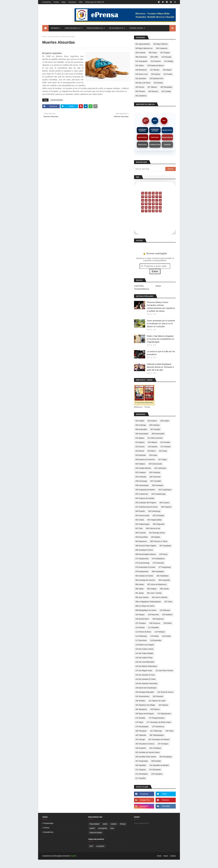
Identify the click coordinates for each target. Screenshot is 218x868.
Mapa (64, 2)
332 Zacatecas (141, 96)
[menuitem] (45, 28)
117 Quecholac (141, 640)
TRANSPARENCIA (142, 289)
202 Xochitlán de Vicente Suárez (148, 752)
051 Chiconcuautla (142, 516)
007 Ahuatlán (155, 429)
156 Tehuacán (158, 696)
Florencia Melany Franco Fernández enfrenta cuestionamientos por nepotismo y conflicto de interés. (161, 307)
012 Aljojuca (140, 442)
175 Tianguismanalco (157, 718)
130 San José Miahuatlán (145, 662)
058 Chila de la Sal (153, 528)
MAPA (155, 121)
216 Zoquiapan (157, 774)
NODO (158, 286)
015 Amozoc (140, 447)
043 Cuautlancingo (158, 494)
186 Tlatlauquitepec (157, 735)
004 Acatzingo (141, 425)
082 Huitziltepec (163, 576)
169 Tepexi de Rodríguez (145, 714)
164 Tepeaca (163, 705)
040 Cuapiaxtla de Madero (145, 490)
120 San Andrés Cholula (144, 649)
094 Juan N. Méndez (160, 597)
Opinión (167, 145)
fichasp (123, 824)
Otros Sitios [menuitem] (136, 28)
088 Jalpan (140, 589)
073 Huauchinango (142, 563)
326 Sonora (140, 87)
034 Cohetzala (141, 477)
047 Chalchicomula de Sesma (146, 507)
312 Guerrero (156, 61)
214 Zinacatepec (142, 774)
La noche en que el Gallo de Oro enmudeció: (161, 353)
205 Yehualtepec (166, 757)
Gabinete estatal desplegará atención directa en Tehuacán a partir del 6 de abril (160, 367)
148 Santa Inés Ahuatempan (146, 688)
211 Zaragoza (141, 770)
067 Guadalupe (165, 546)
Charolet (73, 856)
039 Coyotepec (158, 485)
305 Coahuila (140, 53)
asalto (105, 824)
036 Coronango (141, 481)
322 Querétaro (141, 78)
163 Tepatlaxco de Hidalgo (145, 705)
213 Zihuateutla (155, 770)
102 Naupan (140, 615)
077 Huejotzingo (165, 567)
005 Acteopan (154, 425)
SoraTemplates (57, 856)
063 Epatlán (156, 537)
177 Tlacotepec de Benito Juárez (159, 722)
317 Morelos (155, 70)
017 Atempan (166, 447)
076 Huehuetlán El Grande (145, 567)
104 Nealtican (167, 615)
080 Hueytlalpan (158, 572)
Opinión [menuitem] (55, 28)
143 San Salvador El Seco (145, 675)
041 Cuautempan (165, 490)
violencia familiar (96, 833)
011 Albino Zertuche (155, 438)
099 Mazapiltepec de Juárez (146, 610)
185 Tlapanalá (141, 735)
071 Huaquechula (142, 559)
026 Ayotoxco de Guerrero (145, 460)
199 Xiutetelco (141, 748)
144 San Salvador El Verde (145, 679)
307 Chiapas (165, 53)
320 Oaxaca (156, 74)
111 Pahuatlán (153, 628)
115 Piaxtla (154, 636)
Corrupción (155, 145)
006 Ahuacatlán (141, 429)
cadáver (114, 824)
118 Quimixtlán (156, 640)
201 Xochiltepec (155, 748)
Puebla (56, 2)
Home (159, 856)
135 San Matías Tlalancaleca (146, 666)
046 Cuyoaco (165, 503)
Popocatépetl (94, 824)
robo (112, 828)
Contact (173, 856)
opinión (92, 828)
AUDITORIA (139, 286)
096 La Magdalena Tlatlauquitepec (148, 602)
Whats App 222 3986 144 (95, 2)
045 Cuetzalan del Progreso (146, 503)
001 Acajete (140, 421)
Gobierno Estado (155, 130)
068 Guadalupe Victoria (144, 550)
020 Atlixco (152, 451)
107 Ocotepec (141, 623)
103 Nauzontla (153, 615)
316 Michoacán (141, 70)
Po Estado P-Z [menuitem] (116, 28)
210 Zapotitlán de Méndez (159, 765)
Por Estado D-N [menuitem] (95, 28)
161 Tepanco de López (157, 701)
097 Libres (168, 602)
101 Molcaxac (165, 610)
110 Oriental (140, 628)
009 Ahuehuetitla (158, 434)
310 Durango (166, 57)
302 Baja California (160, 44)
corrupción (100, 846)
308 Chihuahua (141, 57)
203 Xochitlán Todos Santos (146, 757)
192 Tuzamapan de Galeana (159, 739)
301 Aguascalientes (143, 44)
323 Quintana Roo (156, 78)
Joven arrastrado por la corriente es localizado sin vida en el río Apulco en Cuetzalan (161, 324)
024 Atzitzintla (141, 455)
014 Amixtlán (165, 442)
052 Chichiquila (158, 516)
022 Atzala (163, 451)
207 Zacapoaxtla (142, 761)
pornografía (103, 828)
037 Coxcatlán (156, 481)
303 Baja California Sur (144, 48)
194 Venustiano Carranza (145, 744)
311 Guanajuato (141, 61)
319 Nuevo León (142, 74)
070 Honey (163, 554)
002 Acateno (152, 421)
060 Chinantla (141, 533)
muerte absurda (54, 37)
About (166, 856)
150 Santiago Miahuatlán (145, 692)
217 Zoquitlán (140, 778)
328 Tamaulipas (166, 87)
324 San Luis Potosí (143, 83)
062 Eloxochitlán (142, 537)
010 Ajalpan (140, 438)
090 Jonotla (164, 589)
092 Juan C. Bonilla (154, 593)
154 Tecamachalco (142, 696)
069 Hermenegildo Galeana (146, 554)
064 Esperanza (141, 541)
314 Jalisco (140, 66)
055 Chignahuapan (142, 524)
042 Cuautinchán (142, 494)
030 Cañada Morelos (143, 468)
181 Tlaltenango (156, 731)
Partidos (155, 137)
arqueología (48, 823)
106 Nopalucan (158, 619)
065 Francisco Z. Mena (159, 541)
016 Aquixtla (153, 447)
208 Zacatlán (156, 761)
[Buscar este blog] (150, 169)
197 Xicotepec (163, 744)
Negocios (143, 145)
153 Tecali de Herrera (165, 692)
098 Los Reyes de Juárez (145, 606)
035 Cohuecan (155, 477)
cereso (46, 828)
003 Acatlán (165, 421)
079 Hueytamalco (142, 572)
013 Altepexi (152, 442)
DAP (91, 846)
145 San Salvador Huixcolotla (146, 684)
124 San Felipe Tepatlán (144, 653)
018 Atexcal (140, 451)
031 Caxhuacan (160, 468)
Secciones (72, 2)
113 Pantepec (160, 632)
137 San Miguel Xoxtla (144, 671)
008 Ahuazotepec (142, 434)
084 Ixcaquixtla (164, 580)
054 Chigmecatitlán (155, 520)
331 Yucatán (166, 91)
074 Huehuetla (158, 563)
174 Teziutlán (140, 718)
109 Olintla (167, 623)
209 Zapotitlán (141, 765)
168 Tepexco (155, 709)
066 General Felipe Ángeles (146, 546)
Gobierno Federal (142, 130)
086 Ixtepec (140, 584)
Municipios (167, 130)
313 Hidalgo (169, 61)
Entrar (155, 271)
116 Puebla (166, 636)
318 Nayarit (167, 70)
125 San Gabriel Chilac (144, 658)
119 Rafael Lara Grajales (145, 645)
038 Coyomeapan (142, 485)
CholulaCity (47, 2)
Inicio (44, 37)
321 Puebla (168, 74)
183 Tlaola (169, 731)
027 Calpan (163, 460)
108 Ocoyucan (155, 623)
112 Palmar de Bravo (143, 632)
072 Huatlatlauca (158, 559)
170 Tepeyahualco (164, 714)
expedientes (49, 832)
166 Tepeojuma (141, 709)
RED (81, 2)
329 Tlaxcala (140, 91)
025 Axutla (153, 455)
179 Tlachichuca (158, 727)
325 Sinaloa (158, 83)
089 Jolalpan (152, 589)
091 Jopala (140, 593)
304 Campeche (162, 48)
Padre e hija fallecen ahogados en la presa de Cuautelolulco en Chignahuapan (161, 339)
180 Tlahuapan (141, 731)
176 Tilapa (139, 722)
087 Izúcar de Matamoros (157, 584)
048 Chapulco (166, 507)
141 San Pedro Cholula (164, 671)
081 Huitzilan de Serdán (144, 576)
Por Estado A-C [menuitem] (73, 28)
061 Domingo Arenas (157, 533)
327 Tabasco (152, 87)
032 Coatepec (141, 472)
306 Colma (153, 53)
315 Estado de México (156, 66)
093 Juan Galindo (142, 597)
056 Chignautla (159, 524)
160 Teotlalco (140, 701)
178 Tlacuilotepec (142, 727)
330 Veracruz (153, 91)
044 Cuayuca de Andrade (145, 498)
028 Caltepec (140, 464)
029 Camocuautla (155, 464)
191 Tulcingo (140, 739)
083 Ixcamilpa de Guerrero (145, 580)
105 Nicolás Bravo (142, 619)
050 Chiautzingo (154, 511)
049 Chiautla (140, 511)
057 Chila (139, 528)
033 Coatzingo (155, 472)
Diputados (142, 137)
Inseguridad (167, 137)
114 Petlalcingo (141, 636)
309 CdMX (154, 57)
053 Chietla (140, 520)
